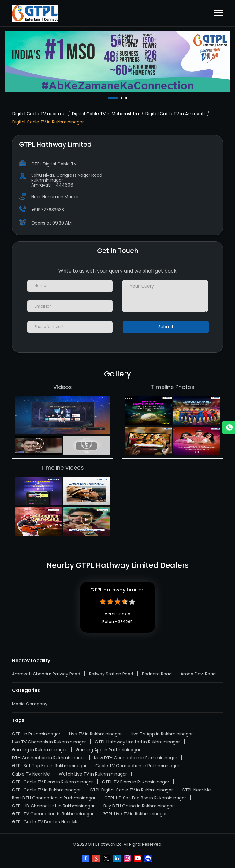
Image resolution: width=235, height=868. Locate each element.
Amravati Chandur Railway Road (46, 674)
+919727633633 (48, 210)
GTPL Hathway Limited (117, 590)
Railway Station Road (111, 674)
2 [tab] (122, 98)
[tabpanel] (117, 62)
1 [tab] (109, 98)
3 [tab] (127, 98)
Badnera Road (157, 674)
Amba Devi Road (198, 674)
